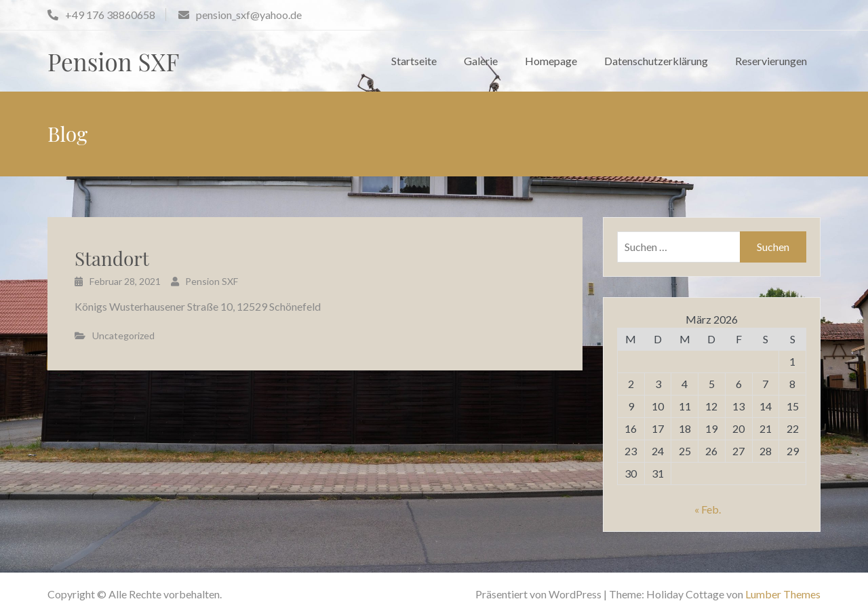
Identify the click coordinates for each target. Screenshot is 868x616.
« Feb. (708, 509)
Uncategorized (123, 335)
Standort (112, 258)
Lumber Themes (783, 594)
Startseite (414, 61)
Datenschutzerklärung (656, 61)
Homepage (551, 61)
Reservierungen (771, 61)
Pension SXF (113, 61)
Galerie (481, 61)
